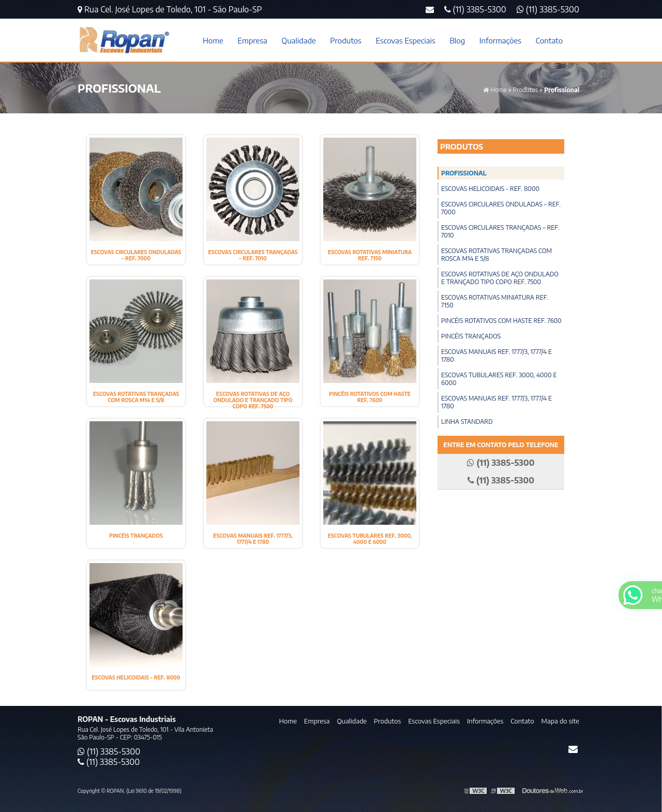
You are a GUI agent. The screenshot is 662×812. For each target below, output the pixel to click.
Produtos (345, 40)
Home (213, 40)
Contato (549, 40)
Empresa (252, 40)
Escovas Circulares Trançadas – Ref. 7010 (253, 255)
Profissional (464, 173)
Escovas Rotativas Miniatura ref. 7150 (370, 255)
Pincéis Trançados (136, 536)
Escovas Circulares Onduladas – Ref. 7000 (136, 255)
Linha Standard (467, 422)
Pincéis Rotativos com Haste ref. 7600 (370, 397)
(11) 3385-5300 (548, 9)
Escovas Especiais (405, 40)
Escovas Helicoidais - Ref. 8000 (136, 677)
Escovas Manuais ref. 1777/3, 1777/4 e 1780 (253, 539)
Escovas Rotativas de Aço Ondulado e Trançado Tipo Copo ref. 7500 (253, 400)
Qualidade (298, 40)
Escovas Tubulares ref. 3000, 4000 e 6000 (370, 539)
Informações (500, 40)
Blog (457, 40)
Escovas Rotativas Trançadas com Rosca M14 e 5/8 (136, 397)
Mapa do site (560, 721)
